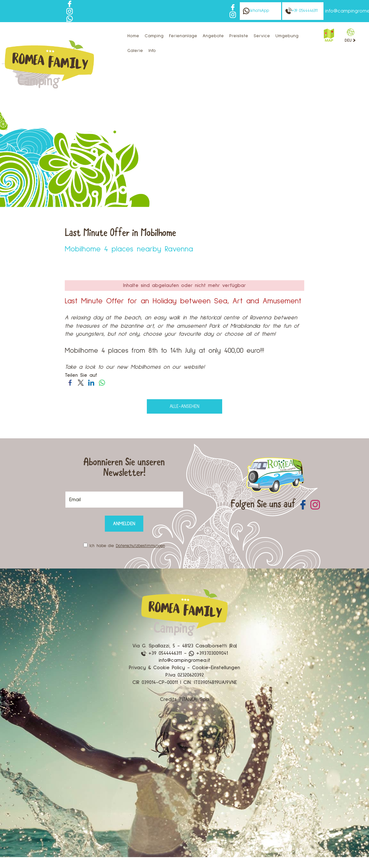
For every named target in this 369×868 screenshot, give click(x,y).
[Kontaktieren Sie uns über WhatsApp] (70, 18)
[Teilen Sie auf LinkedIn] (91, 383)
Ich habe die (127, 546)
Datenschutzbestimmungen (140, 546)
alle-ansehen (184, 406)
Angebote (213, 36)
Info (152, 51)
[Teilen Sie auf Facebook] (70, 383)
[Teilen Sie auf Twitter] (81, 383)
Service (262, 36)
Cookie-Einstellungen (216, 668)
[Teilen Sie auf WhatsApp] (102, 383)
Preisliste (239, 36)
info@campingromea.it (184, 660)
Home (133, 36)
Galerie (135, 51)
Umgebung (287, 36)
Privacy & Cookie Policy (157, 668)
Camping (154, 36)
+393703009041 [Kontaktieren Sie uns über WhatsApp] (208, 653)
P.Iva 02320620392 (185, 675)
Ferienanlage (183, 36)
